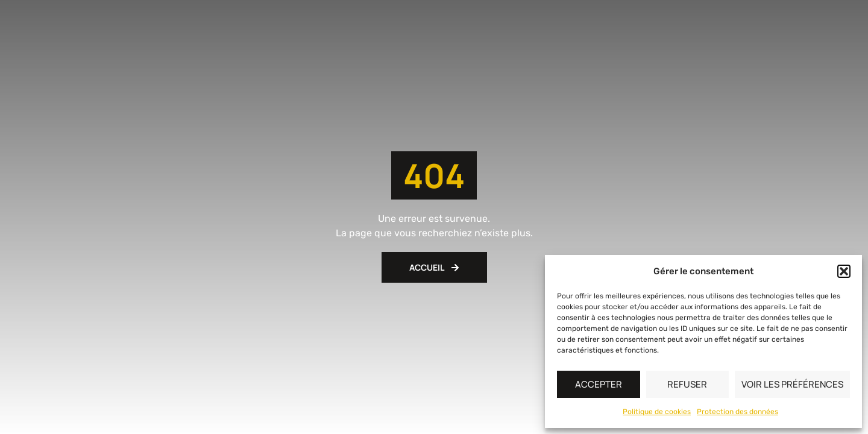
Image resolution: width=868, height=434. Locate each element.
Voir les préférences (792, 384)
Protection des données (737, 412)
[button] (844, 271)
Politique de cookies (657, 412)
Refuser (687, 384)
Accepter (599, 384)
